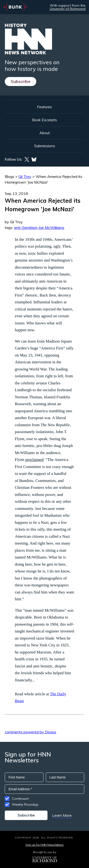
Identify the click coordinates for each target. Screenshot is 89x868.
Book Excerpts (44, 120)
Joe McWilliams (51, 228)
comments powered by (30, 732)
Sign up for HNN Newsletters (44, 845)
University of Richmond (68, 9)
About (45, 133)
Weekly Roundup (25, 804)
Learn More (62, 815)
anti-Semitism (26, 228)
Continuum (20, 799)
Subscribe (21, 81)
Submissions (45, 146)
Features (44, 107)
